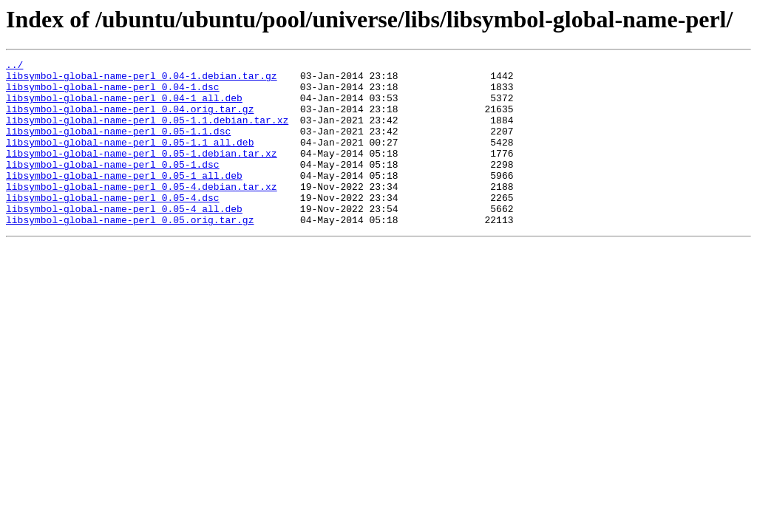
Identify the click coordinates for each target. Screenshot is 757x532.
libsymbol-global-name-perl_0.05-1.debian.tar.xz (142, 173)
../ (14, 66)
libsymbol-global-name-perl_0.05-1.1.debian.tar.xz (147, 133)
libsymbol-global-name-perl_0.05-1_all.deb (124, 199)
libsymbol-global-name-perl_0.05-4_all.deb (124, 239)
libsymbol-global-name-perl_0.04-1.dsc (113, 93)
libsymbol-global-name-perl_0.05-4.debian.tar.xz (142, 213)
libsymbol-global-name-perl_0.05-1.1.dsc (118, 146)
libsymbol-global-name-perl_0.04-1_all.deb (124, 106)
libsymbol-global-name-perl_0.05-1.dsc (113, 186)
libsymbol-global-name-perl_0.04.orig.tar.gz (130, 120)
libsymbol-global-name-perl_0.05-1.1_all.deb (130, 160)
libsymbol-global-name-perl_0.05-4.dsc (113, 226)
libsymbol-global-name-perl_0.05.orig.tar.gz (130, 253)
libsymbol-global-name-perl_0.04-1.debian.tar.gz (142, 80)
